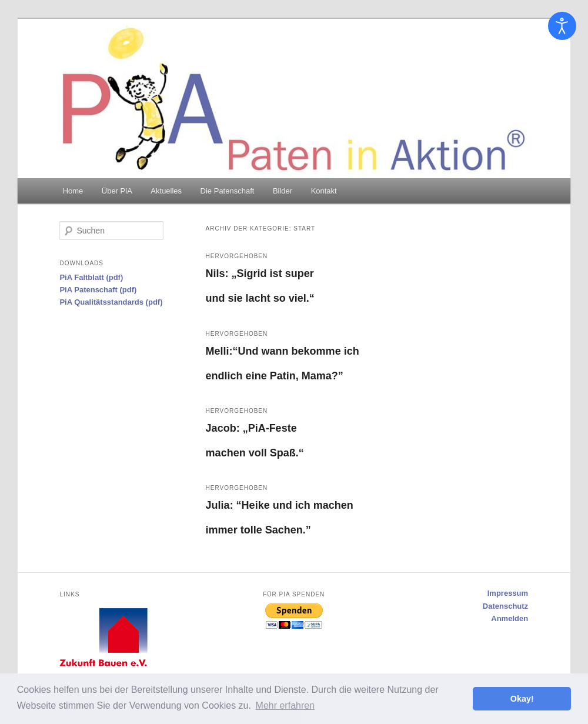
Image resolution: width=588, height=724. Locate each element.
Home (73, 191)
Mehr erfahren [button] (285, 705)
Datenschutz (505, 606)
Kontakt (324, 191)
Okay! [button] (522, 699)
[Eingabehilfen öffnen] (562, 26)
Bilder (283, 191)
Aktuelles (166, 191)
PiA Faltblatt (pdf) (91, 277)
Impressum (508, 593)
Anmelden (510, 618)
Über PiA (117, 191)
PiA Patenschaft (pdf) (98, 290)
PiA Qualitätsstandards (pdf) (111, 302)
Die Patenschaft (228, 191)
